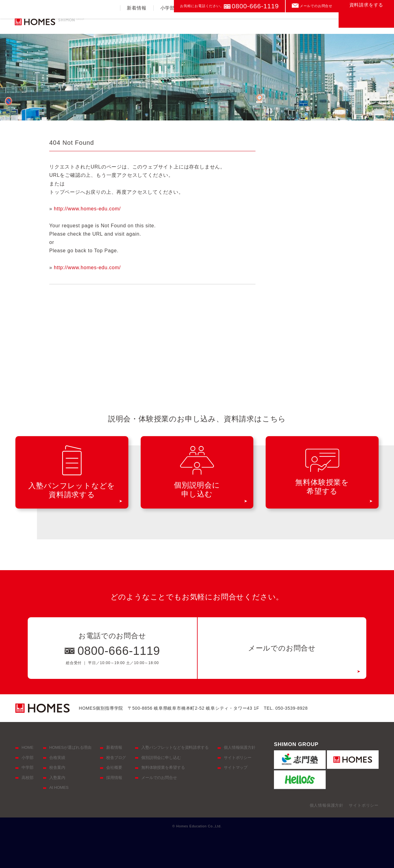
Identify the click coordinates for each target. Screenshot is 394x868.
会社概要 (114, 767)
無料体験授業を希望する (163, 767)
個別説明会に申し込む (161, 758)
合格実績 (255, 23)
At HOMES (59, 787)
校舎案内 (322, 23)
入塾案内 (289, 23)
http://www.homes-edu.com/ (87, 209)
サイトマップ (236, 767)
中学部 (196, 23)
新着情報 (137, 23)
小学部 (168, 23)
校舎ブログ (116, 758)
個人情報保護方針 (240, 747)
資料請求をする (366, 20)
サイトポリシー (238, 758)
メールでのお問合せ (316, 6)
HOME (27, 747)
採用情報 (114, 778)
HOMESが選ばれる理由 (70, 747)
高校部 (224, 23)
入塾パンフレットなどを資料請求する (175, 747)
